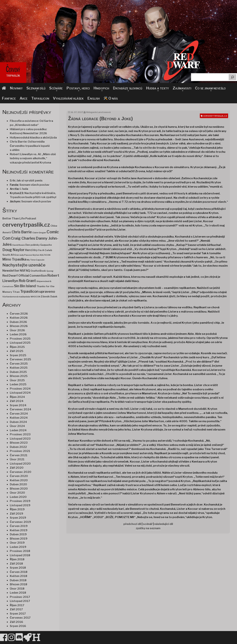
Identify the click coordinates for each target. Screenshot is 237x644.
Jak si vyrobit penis (30, 181)
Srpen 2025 (18, 355)
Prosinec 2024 (20, 389)
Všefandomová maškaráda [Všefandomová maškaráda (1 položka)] (16, 297)
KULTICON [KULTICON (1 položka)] (45, 255)
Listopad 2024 (20, 393)
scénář (148, 524)
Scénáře (56, 88)
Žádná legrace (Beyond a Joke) (100, 119)
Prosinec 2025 (20, 339)
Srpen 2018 (18, 568)
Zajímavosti (182, 88)
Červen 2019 (19, 526)
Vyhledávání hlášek (68, 98)
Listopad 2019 (20, 505)
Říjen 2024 (17, 397)
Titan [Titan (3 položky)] (16, 292)
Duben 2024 (18, 422)
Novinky (16, 88)
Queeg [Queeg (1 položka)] (50, 271)
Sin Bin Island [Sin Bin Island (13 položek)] (25, 286)
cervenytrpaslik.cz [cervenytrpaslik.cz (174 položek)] (26, 225)
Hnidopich (101, 88)
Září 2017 (16, 609)
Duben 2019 (18, 534)
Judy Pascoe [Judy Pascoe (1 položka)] (26, 255)
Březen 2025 (19, 376)
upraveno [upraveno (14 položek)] (47, 292)
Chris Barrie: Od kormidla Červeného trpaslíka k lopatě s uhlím (30, 146)
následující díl (164, 524)
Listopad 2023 (20, 439)
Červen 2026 (19, 314)
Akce (24, 98)
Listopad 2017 (20, 601)
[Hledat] (232, 77)
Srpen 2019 (18, 518)
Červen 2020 (19, 476)
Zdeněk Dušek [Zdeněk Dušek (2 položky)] (49, 297)
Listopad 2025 (20, 343)
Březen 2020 (19, 489)
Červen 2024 (19, 414)
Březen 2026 (19, 326)
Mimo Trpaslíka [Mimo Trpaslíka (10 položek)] (14, 259)
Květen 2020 (19, 480)
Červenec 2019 (20, 522)
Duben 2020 (18, 484)
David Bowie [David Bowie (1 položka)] (19, 245)
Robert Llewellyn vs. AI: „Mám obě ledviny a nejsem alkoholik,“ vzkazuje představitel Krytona (33, 158)
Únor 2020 (17, 493)
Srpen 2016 (18, 626)
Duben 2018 (18, 580)
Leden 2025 (18, 384)
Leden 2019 (18, 547)
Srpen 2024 (18, 405)
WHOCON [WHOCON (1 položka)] (35, 297)
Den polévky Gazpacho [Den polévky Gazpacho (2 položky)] (39, 245)
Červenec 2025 (20, 359)
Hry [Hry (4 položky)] (35, 250)
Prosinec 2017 (20, 597)
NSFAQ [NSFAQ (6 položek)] (25, 271)
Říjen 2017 (17, 605)
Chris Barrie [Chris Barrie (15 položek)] (22, 232)
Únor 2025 (17, 380)
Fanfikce (9, 98)
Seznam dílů (36, 88)
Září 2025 (17, 351)
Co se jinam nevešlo (210, 88)
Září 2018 (16, 564)
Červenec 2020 (21, 472)
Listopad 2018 (20, 555)
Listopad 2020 (20, 464)
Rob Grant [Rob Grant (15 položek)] (27, 281)
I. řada (24, 189)
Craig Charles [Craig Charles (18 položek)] (23, 238)
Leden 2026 (18, 334)
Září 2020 (17, 468)
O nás (111, 98)
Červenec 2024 (21, 409)
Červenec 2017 (20, 618)
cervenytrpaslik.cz (215, 116)
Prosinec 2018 (20, 551)
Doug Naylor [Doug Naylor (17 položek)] (13, 250)
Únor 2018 (17, 589)
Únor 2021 (17, 459)
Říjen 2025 (17, 347)
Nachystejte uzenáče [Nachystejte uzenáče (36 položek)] (24, 265)
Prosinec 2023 (20, 434)
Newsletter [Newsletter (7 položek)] (11, 271)
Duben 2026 (18, 322)
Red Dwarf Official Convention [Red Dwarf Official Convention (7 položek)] (25, 276)
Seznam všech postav (34, 185)
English (94, 98)
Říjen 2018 (17, 559)
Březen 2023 (19, 443)
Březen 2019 (19, 539)
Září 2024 (17, 401)
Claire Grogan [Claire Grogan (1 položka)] (39, 233)
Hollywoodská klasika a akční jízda (33, 138)
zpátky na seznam (148, 528)
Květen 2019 (19, 530)
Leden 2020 (18, 497)
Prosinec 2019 (20, 501)
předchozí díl (132, 524)
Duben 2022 (18, 447)
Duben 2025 (18, 372)
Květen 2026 (19, 318)
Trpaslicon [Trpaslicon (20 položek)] (29, 291)
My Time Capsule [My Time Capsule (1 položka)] (36, 260)
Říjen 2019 (17, 509)
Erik (12, 181)
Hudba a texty (157, 88)
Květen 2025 (19, 368)
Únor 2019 (17, 543)
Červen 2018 (19, 572)
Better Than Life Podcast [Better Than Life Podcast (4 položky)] (19, 218)
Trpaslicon (40, 98)
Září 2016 (16, 622)
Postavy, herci (78, 88)
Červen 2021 (19, 455)
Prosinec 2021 (20, 451)
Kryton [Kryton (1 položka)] (36, 255)
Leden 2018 (18, 593)
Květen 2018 (19, 576)
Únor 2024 (17, 426)
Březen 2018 (19, 584)
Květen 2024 (19, 418)
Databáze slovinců (128, 88)
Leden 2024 (18, 430)
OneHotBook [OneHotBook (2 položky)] (38, 271)
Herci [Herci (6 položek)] (29, 250)
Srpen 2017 (18, 614)
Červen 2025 (19, 364)
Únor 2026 (17, 330)
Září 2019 (16, 514)
